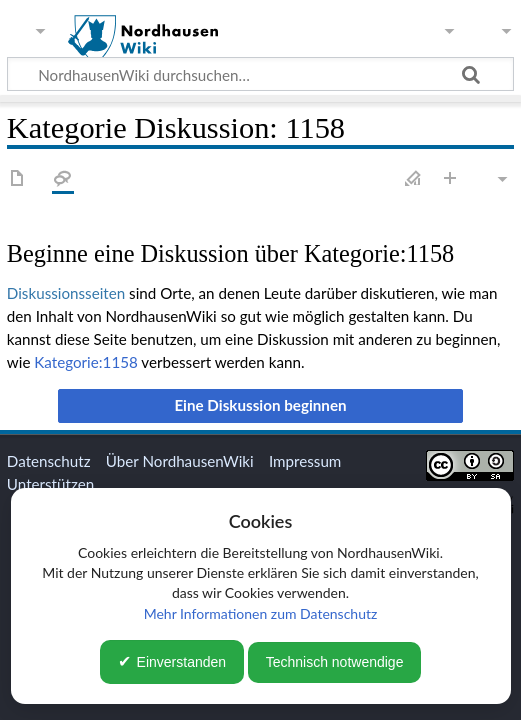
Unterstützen (50, 484)
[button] (261, 406)
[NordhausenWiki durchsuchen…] (260, 74)
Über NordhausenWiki (180, 461)
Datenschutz (49, 461)
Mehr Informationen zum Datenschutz (261, 613)
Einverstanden (182, 662)
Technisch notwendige (335, 662)
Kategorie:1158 (86, 362)
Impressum (305, 461)
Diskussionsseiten (66, 293)
